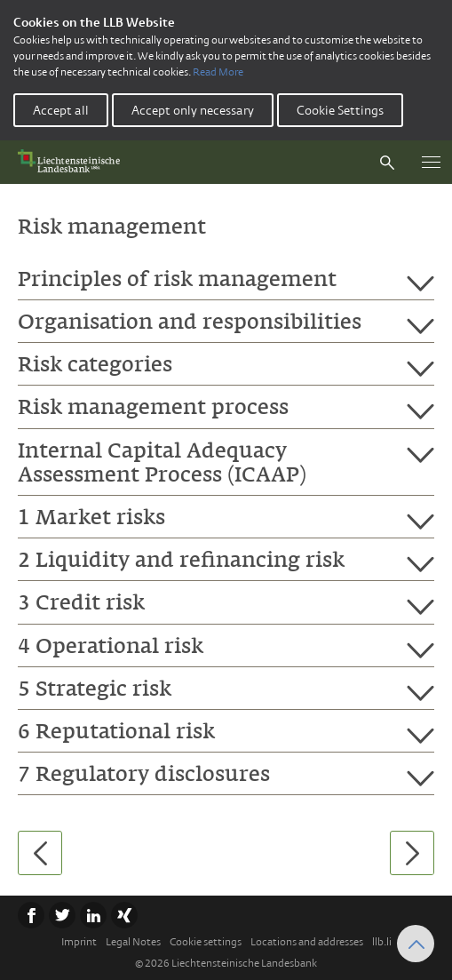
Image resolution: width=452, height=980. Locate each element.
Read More (218, 72)
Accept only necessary (193, 110)
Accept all (61, 110)
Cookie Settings (340, 110)
